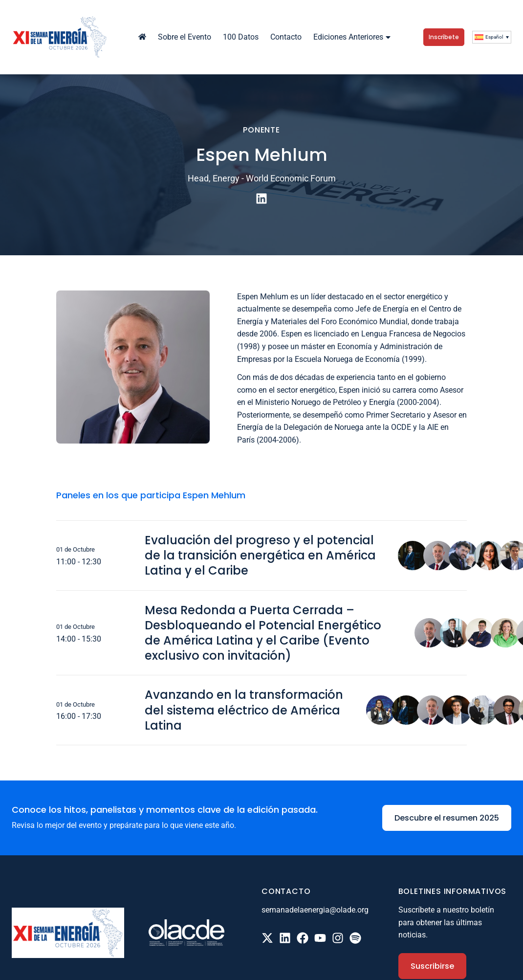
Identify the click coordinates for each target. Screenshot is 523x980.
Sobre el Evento (185, 37)
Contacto (286, 37)
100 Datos (241, 37)
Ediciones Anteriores (353, 37)
